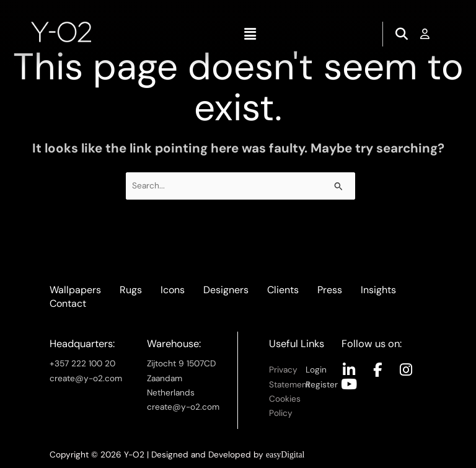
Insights (378, 290)
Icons (173, 290)
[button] (250, 34)
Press (330, 290)
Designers (226, 290)
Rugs (131, 290)
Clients (283, 290)
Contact (68, 303)
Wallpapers (75, 290)
